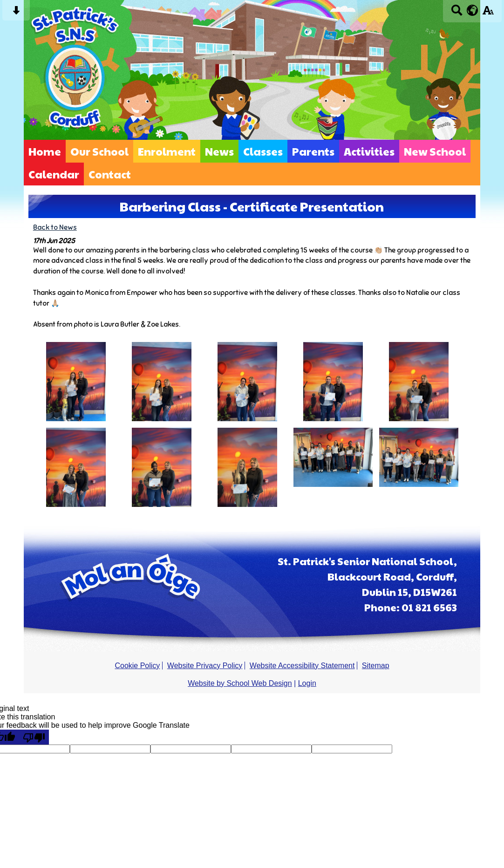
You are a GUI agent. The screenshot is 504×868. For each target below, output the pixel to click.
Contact (110, 174)
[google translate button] (473, 10)
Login (307, 683)
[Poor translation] (34, 737)
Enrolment (167, 151)
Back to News (55, 227)
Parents (313, 151)
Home (45, 151)
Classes (263, 151)
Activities (369, 151)
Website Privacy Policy (205, 666)
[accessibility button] (488, 13)
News (219, 151)
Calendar (54, 174)
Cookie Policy (137, 666)
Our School (99, 151)
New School (435, 151)
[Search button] (457, 13)
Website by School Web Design (240, 683)
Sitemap (376, 666)
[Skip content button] (16, 13)
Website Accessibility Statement (302, 666)
